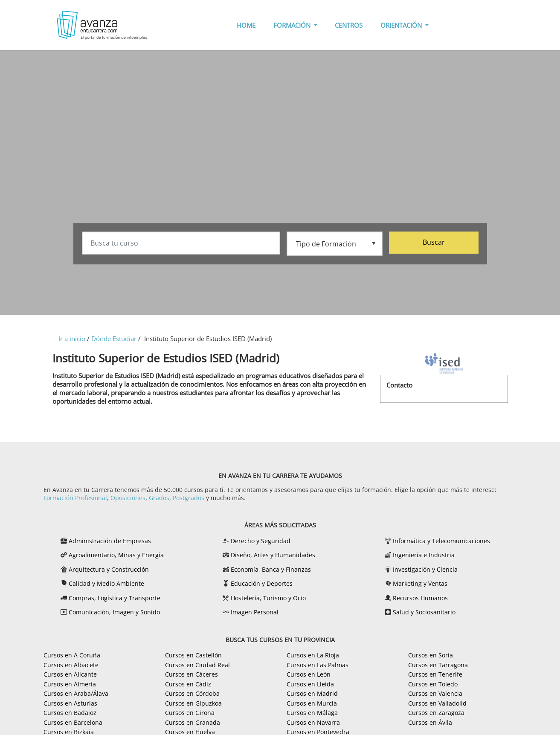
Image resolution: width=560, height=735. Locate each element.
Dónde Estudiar (114, 339)
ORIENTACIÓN (402, 25)
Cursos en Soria (431, 655)
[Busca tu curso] (181, 244)
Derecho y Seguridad (261, 541)
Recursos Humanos (420, 598)
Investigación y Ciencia (425, 569)
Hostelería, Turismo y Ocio (268, 598)
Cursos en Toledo (433, 684)
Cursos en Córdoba (192, 693)
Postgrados (189, 498)
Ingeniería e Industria (424, 555)
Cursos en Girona (190, 713)
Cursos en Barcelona (73, 722)
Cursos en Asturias (70, 703)
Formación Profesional (75, 498)
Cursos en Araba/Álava (76, 693)
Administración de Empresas (110, 541)
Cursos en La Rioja (313, 655)
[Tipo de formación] (335, 243)
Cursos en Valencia (435, 693)
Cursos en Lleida (310, 684)
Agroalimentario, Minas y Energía (116, 555)
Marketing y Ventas (420, 583)
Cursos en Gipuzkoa (193, 703)
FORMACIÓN (293, 25)
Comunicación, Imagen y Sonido (114, 612)
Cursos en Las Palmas (318, 665)
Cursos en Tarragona (438, 665)
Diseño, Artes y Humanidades (273, 555)
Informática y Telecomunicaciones (441, 541)
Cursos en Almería (70, 684)
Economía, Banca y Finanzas (271, 569)
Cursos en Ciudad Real (197, 665)
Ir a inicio (72, 339)
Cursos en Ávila (430, 722)
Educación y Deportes (262, 583)
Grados (159, 498)
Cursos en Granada (193, 722)
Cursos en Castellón (193, 655)
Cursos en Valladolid (437, 703)
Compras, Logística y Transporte (115, 598)
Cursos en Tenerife (435, 674)
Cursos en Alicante (70, 674)
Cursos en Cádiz (188, 684)
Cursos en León (309, 674)
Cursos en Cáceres (192, 674)
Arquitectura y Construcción (109, 569)
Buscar (434, 243)
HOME (246, 25)
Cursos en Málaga (312, 713)
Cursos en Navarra (313, 722)
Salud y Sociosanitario (424, 612)
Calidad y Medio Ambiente (106, 583)
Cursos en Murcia (312, 703)
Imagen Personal (255, 612)
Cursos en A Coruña (72, 655)
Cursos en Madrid (312, 693)
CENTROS (349, 25)
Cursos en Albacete (71, 665)
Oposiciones (128, 498)
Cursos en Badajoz (70, 713)
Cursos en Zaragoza (436, 713)
